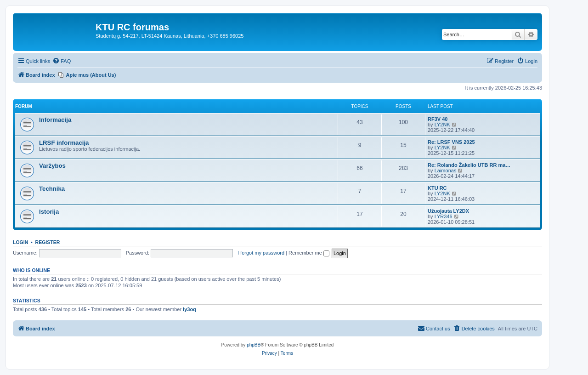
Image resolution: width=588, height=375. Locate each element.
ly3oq (189, 309)
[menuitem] (62, 61)
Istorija (49, 212)
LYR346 (444, 216)
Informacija (55, 120)
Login (20, 242)
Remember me (309, 253)
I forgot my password (261, 253)
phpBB (254, 345)
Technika (52, 189)
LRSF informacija (64, 143)
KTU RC (437, 188)
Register (48, 242)
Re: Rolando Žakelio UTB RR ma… (469, 165)
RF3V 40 (438, 119)
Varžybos (52, 166)
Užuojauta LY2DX (448, 211)
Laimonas (446, 170)
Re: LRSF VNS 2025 (451, 142)
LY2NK (442, 125)
